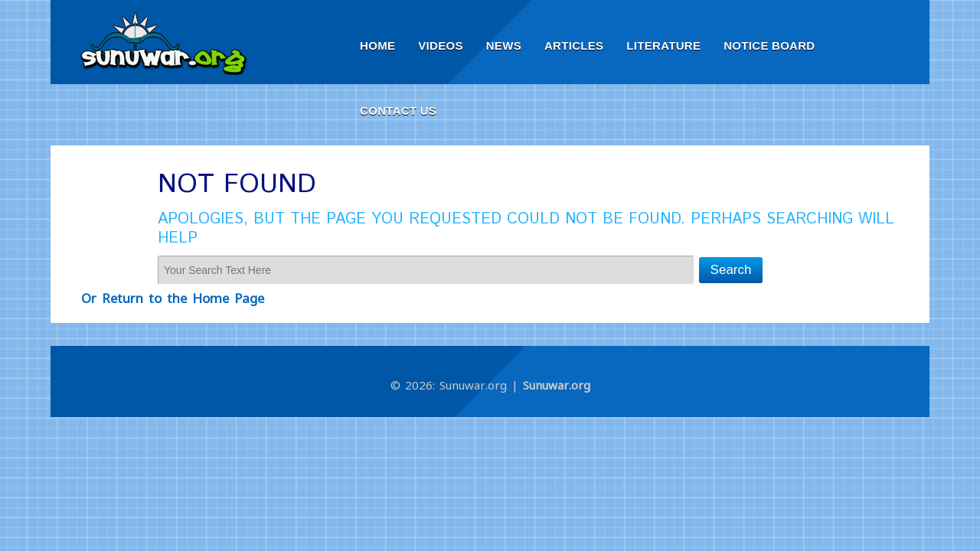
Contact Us (398, 111)
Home (377, 46)
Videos (440, 46)
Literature (663, 46)
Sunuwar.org (557, 385)
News (504, 46)
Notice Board (769, 46)
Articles (574, 46)
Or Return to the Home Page (173, 298)
